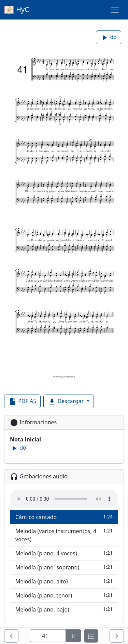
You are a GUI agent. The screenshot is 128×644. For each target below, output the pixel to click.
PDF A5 (22, 402)
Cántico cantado (64, 517)
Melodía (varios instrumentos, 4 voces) (64, 535)
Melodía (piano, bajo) (64, 609)
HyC (17, 10)
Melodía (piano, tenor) (64, 595)
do (109, 37)
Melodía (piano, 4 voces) (64, 553)
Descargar (66, 402)
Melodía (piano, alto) (64, 581)
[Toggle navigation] (115, 10)
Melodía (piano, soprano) (64, 567)
